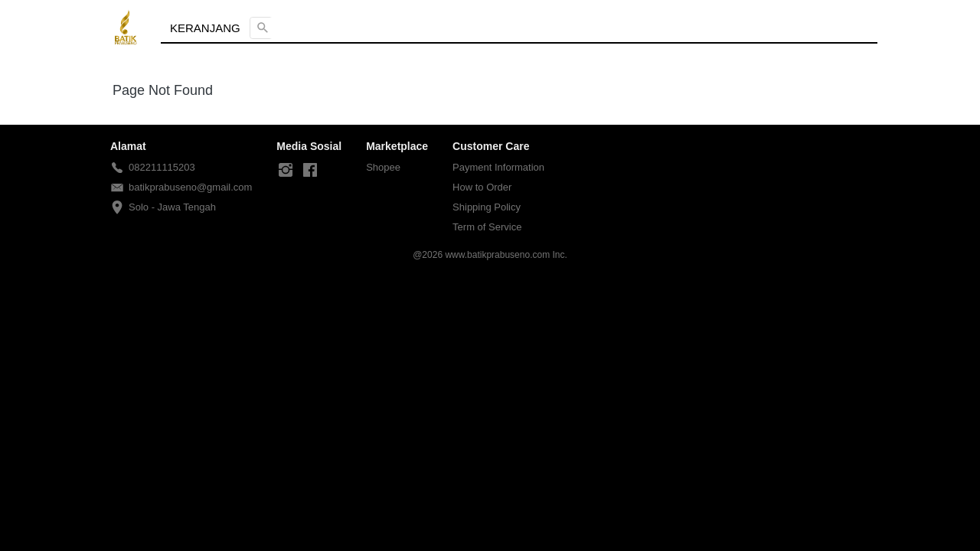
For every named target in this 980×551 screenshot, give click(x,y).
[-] (286, 171)
